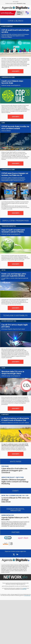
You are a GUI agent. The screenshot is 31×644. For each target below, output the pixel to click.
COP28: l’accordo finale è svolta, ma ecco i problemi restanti (15, 127)
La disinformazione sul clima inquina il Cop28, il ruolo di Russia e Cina (15, 419)
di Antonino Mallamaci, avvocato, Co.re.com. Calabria (15, 423)
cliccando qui (27, 595)
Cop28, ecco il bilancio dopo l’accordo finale (12, 82)
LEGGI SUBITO (16, 71)
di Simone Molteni (6, 131)
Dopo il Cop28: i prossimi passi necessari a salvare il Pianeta (13, 231)
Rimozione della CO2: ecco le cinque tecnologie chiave (13, 373)
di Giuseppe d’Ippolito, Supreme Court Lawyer (13, 329)
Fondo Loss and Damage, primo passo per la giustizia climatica (14, 275)
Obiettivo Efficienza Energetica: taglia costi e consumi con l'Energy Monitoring (15, 482)
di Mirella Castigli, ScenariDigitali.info (11, 85)
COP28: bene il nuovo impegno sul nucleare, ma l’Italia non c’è (15, 174)
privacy (25, 588)
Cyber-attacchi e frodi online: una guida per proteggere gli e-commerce (14, 471)
